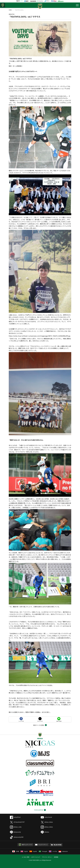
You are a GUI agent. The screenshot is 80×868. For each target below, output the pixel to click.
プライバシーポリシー (47, 857)
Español (33, 851)
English (24, 851)
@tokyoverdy (15, 832)
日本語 (16, 851)
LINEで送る (59, 721)
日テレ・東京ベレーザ (3, 5)
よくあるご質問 (26, 857)
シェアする (21, 721)
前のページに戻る (39, 725)
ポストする (40, 721)
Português (43, 851)
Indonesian (63, 851)
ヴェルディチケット (43, 845)
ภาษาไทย (53, 851)
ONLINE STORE (58, 845)
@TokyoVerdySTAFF (17, 822)
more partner (39, 810)
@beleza (45, 832)
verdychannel (46, 817)
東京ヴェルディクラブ (27, 845)
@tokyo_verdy (16, 827)
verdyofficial (15, 817)
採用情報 (56, 857)
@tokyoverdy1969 (17, 837)
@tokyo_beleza (47, 822)
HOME (10, 10)
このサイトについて (36, 857)
